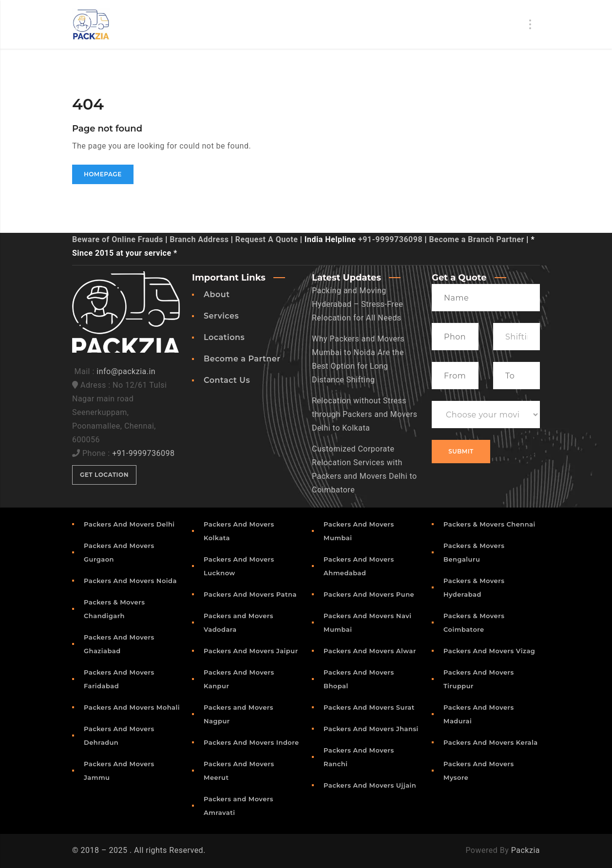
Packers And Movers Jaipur (251, 651)
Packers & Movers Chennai (489, 524)
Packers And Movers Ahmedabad (359, 566)
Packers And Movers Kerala (491, 742)
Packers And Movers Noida (130, 581)
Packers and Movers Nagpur (239, 714)
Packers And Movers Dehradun (119, 736)
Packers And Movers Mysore (479, 771)
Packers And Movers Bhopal (359, 679)
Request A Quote (267, 239)
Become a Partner (242, 359)
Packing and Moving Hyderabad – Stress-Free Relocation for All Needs (357, 304)
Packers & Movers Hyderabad (474, 587)
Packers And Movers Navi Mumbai (367, 623)
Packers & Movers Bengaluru (474, 552)
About (217, 294)
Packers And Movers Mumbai (359, 531)
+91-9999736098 (390, 239)
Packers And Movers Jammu (119, 771)
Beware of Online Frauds (118, 239)
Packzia (526, 850)
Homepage (103, 174)
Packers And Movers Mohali (132, 707)
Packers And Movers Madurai (479, 714)
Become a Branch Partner (477, 239)
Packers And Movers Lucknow (239, 566)
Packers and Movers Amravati (239, 806)
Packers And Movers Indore (251, 742)
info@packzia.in (126, 371)
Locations (224, 337)
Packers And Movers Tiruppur (479, 679)
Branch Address (199, 239)
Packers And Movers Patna (250, 594)
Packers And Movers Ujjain (370, 785)
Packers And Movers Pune (369, 594)
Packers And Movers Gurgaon (119, 552)
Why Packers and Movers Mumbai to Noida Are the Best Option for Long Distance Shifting (358, 359)
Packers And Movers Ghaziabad (119, 644)
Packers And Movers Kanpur (239, 679)
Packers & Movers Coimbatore (474, 623)
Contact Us (227, 380)
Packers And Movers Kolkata (239, 531)
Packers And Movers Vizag (489, 651)
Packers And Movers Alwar (370, 651)
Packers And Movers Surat (369, 707)
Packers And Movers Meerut (239, 771)
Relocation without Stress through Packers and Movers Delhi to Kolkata (365, 414)
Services (221, 316)
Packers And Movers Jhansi (371, 729)
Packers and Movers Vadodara (239, 623)
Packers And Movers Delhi (129, 524)
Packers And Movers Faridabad (119, 679)
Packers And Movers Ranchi (359, 757)
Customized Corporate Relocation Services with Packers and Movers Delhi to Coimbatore (364, 469)
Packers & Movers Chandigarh (114, 609)
